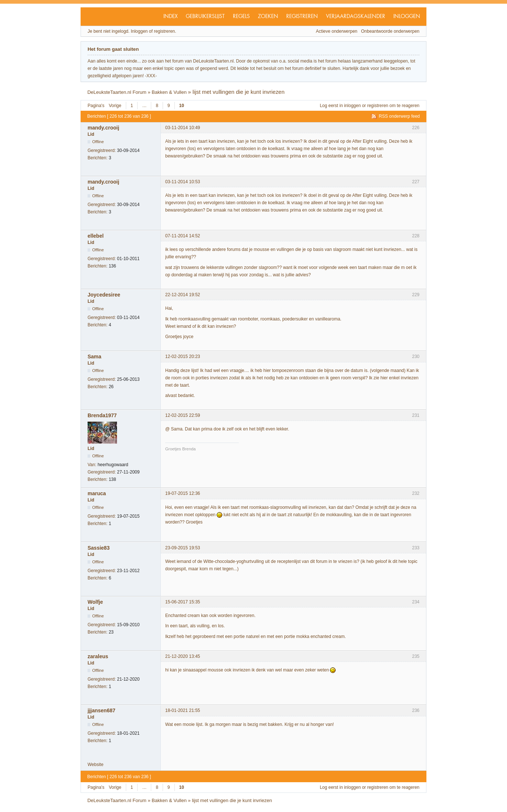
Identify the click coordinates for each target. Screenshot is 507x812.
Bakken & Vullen (169, 92)
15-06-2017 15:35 (183, 602)
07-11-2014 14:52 (183, 236)
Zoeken (268, 17)
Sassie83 (99, 548)
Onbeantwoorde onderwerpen (390, 31)
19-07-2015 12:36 (183, 493)
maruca (97, 493)
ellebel (96, 236)
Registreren (302, 17)
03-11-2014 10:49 (183, 128)
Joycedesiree (104, 295)
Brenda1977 (102, 415)
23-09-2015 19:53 (183, 548)
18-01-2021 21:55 (183, 710)
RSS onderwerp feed (399, 116)
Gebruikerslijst (205, 17)
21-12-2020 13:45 (183, 656)
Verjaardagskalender (356, 17)
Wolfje (95, 602)
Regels (241, 17)
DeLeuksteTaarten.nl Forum (117, 92)
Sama (94, 357)
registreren (378, 106)
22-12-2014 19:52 (183, 295)
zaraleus (98, 656)
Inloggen (407, 17)
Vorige (115, 106)
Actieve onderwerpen (337, 31)
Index (171, 17)
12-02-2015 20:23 (183, 357)
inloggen (352, 106)
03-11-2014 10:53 (183, 182)
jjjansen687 (102, 710)
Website (95, 765)
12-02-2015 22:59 (183, 415)
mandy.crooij (103, 128)
